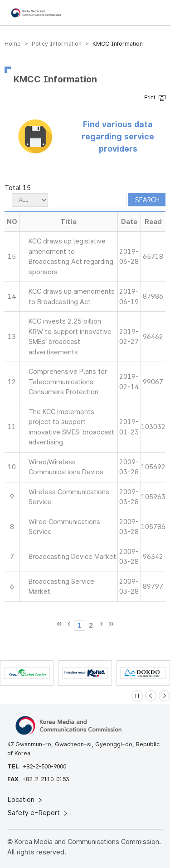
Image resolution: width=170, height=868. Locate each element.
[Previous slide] (151, 696)
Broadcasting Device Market (72, 557)
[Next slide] (164, 696)
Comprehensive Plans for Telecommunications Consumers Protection (68, 382)
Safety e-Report (38, 813)
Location (26, 800)
